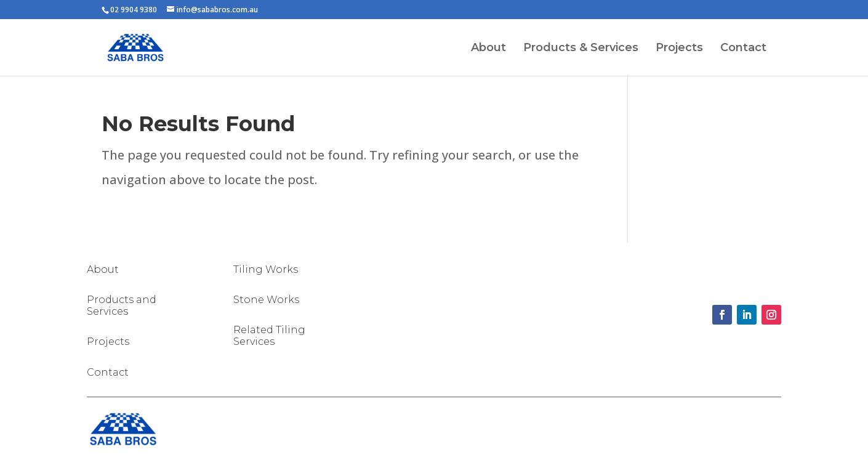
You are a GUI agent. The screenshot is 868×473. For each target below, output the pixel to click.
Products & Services (581, 49)
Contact (743, 49)
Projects (679, 49)
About (488, 49)
